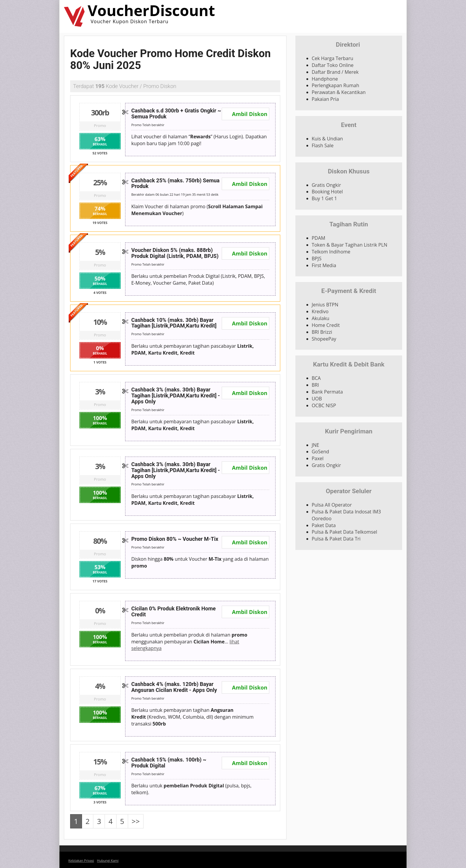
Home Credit (326, 325)
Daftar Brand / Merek (335, 72)
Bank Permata (327, 392)
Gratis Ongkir (326, 185)
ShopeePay (324, 339)
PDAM (319, 238)
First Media (324, 265)
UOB (317, 399)
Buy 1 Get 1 (324, 198)
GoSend (321, 452)
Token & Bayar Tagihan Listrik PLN (349, 245)
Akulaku (321, 318)
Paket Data (324, 525)
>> (136, 821)
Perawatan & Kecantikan (339, 92)
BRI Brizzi (322, 332)
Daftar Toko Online (333, 65)
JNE (315, 445)
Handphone (325, 79)
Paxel (318, 458)
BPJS (317, 258)
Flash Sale (323, 145)
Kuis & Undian (327, 139)
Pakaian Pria (325, 99)
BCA (316, 378)
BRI (315, 385)
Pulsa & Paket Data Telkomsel (344, 532)
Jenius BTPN (325, 305)
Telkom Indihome (331, 252)
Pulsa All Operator (332, 505)
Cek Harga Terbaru (333, 58)
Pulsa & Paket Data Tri (336, 539)
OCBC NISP (324, 405)
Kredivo (320, 311)
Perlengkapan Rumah (336, 85)
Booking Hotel (327, 192)
